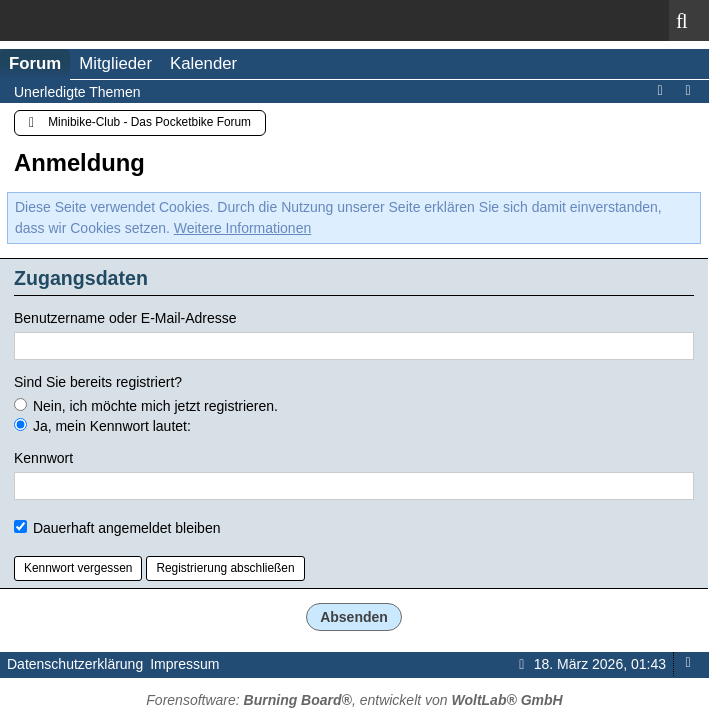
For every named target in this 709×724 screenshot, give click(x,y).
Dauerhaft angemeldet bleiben (117, 528)
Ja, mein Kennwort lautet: (102, 426)
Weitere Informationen (242, 228)
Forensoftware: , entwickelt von (354, 700)
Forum (35, 63)
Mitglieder (115, 63)
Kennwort (43, 458)
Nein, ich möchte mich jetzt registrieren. (146, 406)
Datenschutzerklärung (75, 664)
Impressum (184, 664)
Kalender (203, 63)
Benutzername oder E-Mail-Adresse (125, 318)
